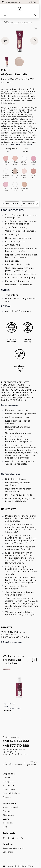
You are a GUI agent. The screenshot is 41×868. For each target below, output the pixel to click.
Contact (6, 778)
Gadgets (7, 797)
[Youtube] (13, 838)
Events (6, 819)
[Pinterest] (22, 838)
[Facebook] (9, 838)
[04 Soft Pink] (33, 158)
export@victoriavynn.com (15, 749)
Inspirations (8, 823)
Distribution (8, 815)
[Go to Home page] (20, 8)
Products (7, 811)
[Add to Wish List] (36, 28)
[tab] (19, 718)
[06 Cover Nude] (24, 184)
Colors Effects (9, 789)
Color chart (8, 852)
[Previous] (5, 41)
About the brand (10, 807)
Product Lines (9, 785)
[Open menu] (5, 15)
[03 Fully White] (24, 158)
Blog (5, 827)
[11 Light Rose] (6, 184)
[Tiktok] (18, 838)
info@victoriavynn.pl (12, 642)
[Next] (34, 41)
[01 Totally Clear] (15, 184)
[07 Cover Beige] (15, 158)
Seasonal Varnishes (11, 793)
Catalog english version (13, 848)
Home (5, 21)
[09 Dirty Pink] (6, 158)
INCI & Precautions (31, 204)
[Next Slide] (34, 660)
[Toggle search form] (35, 15)
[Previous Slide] (29, 660)
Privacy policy (9, 782)
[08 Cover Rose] (33, 171)
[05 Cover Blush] (15, 171)
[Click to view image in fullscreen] (20, 41)
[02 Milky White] (6, 171)
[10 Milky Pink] (24, 171)
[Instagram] (4, 838)
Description (12, 204)
